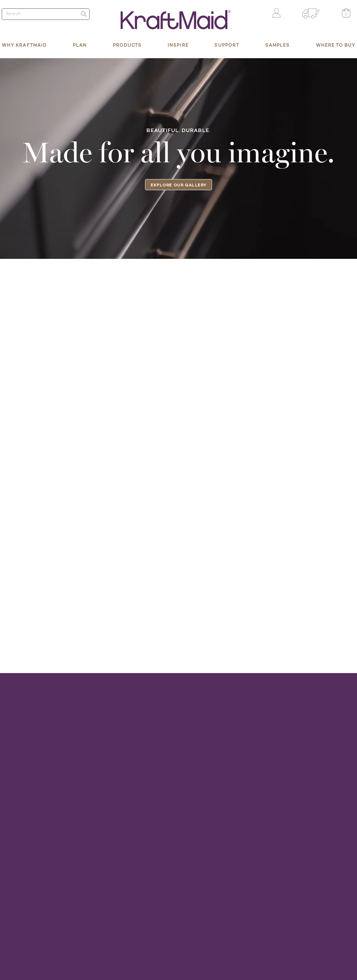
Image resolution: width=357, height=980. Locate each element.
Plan (80, 45)
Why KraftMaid (24, 45)
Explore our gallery (178, 185)
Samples (278, 45)
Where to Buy (336, 45)
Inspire (178, 45)
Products (127, 45)
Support (227, 45)
